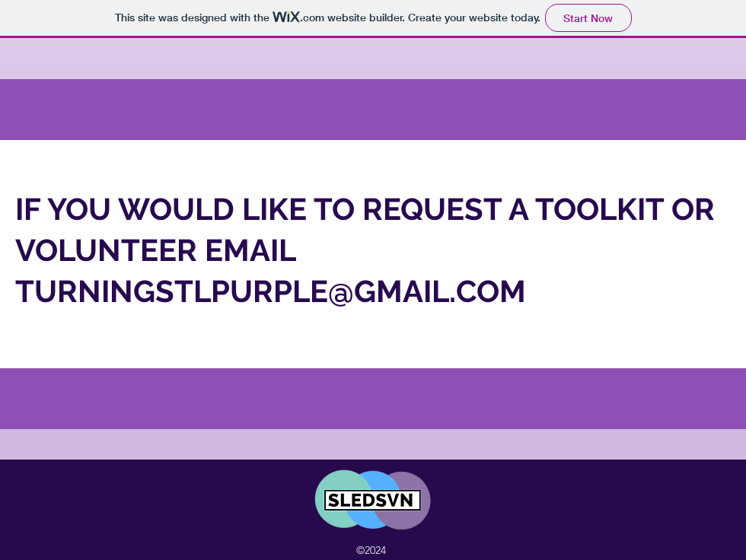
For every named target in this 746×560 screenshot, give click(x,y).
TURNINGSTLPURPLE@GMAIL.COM (271, 291)
